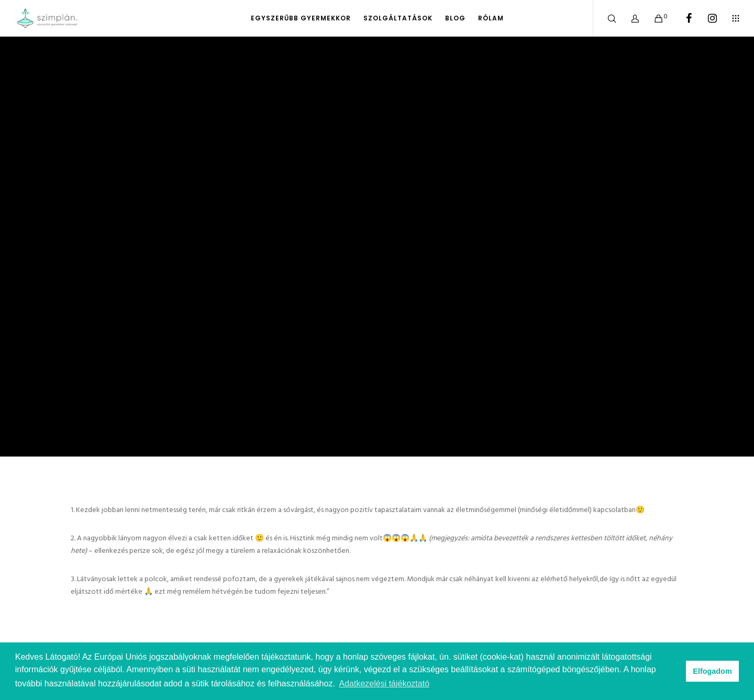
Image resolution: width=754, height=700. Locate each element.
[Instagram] (706, 18)
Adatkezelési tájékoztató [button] (385, 684)
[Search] (605, 18)
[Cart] (652, 18)
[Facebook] (682, 18)
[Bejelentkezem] (629, 18)
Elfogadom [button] (712, 671)
